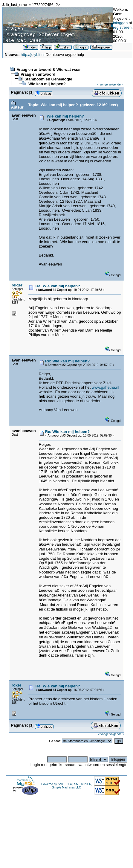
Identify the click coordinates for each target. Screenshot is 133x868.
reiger (17, 285)
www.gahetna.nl (106, 387)
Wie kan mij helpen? (47, 84)
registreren (122, 27)
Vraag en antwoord (38, 74)
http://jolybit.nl (33, 55)
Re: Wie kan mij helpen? (58, 286)
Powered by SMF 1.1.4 (56, 784)
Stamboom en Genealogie (48, 79)
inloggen (120, 23)
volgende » (116, 84)
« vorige (103, 84)
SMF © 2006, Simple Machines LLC (72, 786)
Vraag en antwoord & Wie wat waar (49, 70)
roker (17, 685)
